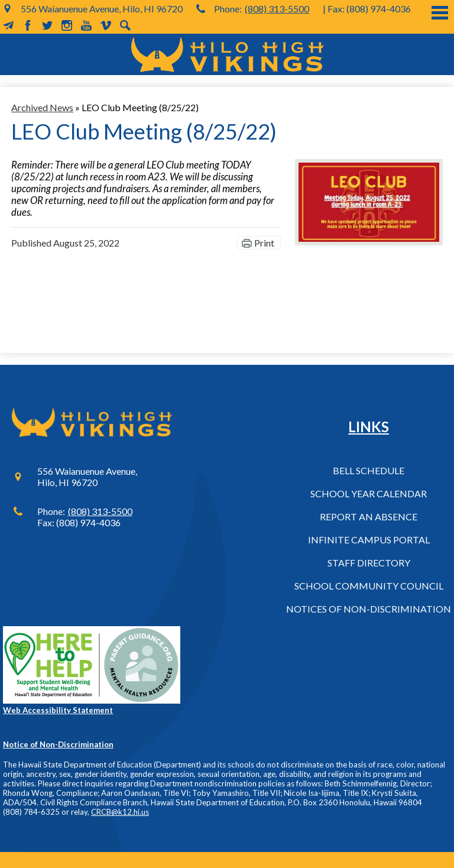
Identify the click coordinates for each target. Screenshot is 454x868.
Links (369, 427)
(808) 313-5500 (277, 9)
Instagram (67, 25)
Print (264, 243)
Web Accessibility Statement (58, 710)
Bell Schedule (369, 470)
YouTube (86, 25)
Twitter (47, 25)
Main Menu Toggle (440, 13)
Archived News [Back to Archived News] (42, 107)
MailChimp (8, 25)
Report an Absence (369, 516)
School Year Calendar (369, 493)
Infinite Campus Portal (369, 540)
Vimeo (106, 25)
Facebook (28, 25)
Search (125, 25)
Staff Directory (369, 563)
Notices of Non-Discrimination (369, 609)
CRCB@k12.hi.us (120, 812)
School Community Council (369, 586)
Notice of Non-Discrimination (58, 744)
